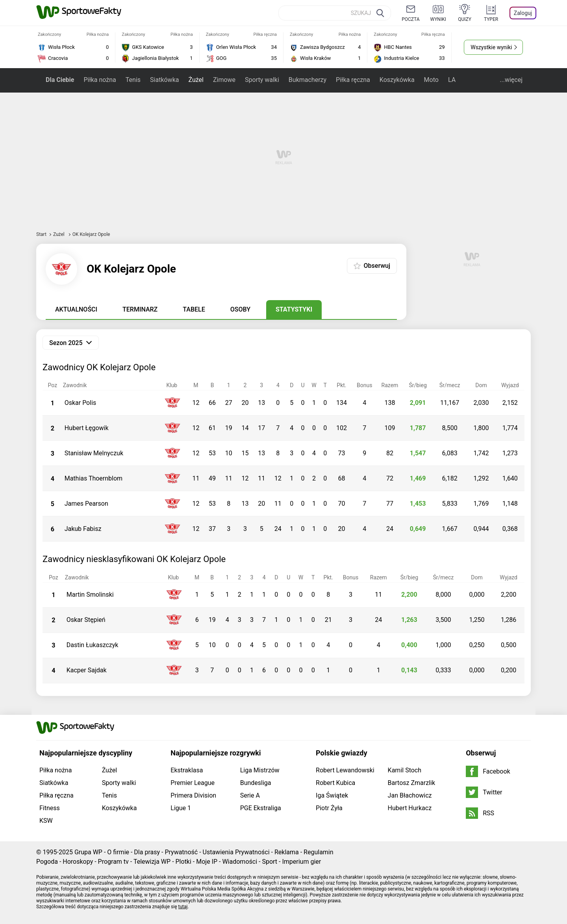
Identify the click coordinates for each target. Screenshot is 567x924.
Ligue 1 (181, 808)
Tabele (194, 309)
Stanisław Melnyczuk (94, 453)
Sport (270, 862)
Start (41, 234)
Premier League (193, 783)
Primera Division (193, 795)
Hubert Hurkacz (410, 808)
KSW (46, 821)
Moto (431, 80)
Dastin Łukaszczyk (93, 645)
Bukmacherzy (308, 80)
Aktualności (76, 309)
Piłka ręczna (353, 80)
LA (452, 80)
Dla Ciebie (60, 80)
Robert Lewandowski (345, 770)
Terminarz (140, 309)
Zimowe (224, 80)
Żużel (196, 80)
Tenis (133, 80)
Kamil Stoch (405, 770)
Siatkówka (164, 80)
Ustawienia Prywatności (236, 852)
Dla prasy (147, 852)
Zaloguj (523, 13)
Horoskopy (78, 862)
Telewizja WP (152, 862)
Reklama (287, 852)
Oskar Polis (81, 403)
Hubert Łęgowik (87, 428)
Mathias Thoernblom (94, 478)
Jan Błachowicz (410, 795)
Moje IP (207, 862)
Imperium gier (301, 862)
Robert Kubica (335, 783)
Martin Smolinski (90, 595)
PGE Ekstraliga (261, 808)
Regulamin (319, 852)
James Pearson (86, 504)
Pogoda (47, 862)
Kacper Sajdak (87, 670)
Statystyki (294, 309)
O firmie (118, 852)
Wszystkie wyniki (491, 47)
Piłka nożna (100, 80)
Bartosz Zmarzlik (411, 783)
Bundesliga (256, 783)
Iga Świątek (332, 795)
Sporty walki (262, 80)
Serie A (250, 795)
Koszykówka (397, 80)
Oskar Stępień (86, 620)
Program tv (113, 862)
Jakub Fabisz (83, 529)
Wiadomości (240, 862)
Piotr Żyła (329, 808)
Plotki (183, 862)
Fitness (50, 808)
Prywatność (181, 852)
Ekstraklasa (187, 770)
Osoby (240, 309)
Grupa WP (88, 852)
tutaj (183, 907)
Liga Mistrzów (260, 770)
